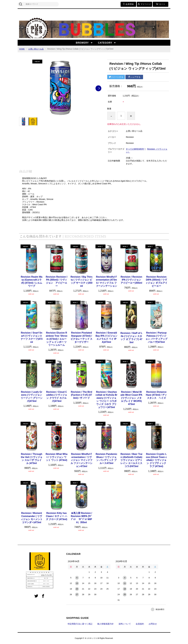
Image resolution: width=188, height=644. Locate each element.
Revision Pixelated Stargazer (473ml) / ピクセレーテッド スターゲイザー (82, 337)
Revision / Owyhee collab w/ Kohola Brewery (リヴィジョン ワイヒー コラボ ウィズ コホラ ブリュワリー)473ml (106, 400)
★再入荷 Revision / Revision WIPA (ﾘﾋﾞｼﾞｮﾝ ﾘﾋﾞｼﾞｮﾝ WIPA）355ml (81, 518)
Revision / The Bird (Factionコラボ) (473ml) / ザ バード (81, 395)
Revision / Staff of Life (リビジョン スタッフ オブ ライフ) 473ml (131, 338)
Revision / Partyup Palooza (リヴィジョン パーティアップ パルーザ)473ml (156, 337)
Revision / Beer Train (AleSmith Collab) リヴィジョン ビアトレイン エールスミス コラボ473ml (131, 460)
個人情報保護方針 (105, 624)
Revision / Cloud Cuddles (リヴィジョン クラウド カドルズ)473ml (56, 396)
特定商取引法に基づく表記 (80, 624)
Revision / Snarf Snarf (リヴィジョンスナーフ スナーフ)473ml (32, 337)
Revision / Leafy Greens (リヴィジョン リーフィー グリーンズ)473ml (32, 396)
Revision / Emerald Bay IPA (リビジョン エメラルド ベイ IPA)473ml (106, 337)
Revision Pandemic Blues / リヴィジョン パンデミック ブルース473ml (106, 459)
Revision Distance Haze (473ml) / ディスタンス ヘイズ (156, 395)
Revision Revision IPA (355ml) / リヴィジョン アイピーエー (57, 281)
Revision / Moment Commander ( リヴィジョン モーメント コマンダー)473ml (32, 518)
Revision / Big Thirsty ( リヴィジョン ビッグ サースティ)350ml (81, 281)
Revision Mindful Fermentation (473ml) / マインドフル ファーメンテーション (106, 281)
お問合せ (153, 624)
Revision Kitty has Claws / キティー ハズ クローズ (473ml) (56, 516)
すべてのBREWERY (135, 149)
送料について (125, 624)
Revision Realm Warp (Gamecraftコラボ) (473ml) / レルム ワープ (32, 281)
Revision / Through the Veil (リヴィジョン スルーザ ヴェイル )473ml (32, 459)
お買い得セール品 (37, 49)
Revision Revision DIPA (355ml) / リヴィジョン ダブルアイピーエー (156, 281)
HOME (22, 49)
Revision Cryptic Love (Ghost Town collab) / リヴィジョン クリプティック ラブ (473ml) (156, 460)
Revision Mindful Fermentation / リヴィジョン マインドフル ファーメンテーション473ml (82, 460)
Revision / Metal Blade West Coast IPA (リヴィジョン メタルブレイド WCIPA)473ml (131, 398)
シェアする (134, 77)
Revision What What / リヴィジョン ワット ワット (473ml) (57, 457)
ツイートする (116, 77)
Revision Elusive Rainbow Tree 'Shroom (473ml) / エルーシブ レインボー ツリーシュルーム (56, 339)
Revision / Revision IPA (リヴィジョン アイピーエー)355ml (131, 280)
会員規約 (140, 624)
